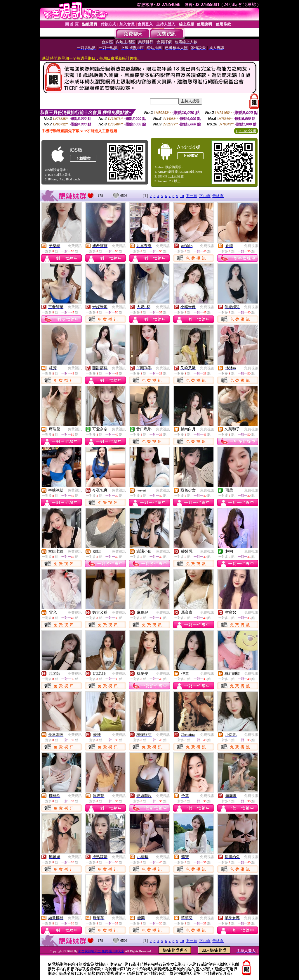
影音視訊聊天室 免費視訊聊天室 (101, 951)
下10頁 (205, 196)
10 (182, 196)
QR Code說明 (246, 131)
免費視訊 (75, 246)
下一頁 (191, 196)
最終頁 (218, 196)
